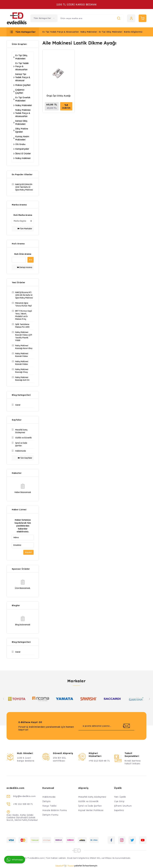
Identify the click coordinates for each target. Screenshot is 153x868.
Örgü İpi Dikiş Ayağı (59, 96)
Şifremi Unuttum (123, 806)
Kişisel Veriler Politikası (91, 810)
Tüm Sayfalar (25, 458)
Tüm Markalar (25, 229)
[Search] (91, 18)
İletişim (47, 801)
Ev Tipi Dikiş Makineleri (111, 32)
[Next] (149, 699)
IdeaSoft (60, 866)
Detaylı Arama (25, 267)
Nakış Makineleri (89, 32)
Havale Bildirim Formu (55, 810)
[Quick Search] (19, 260)
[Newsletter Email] (106, 726)
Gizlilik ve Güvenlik (88, 801)
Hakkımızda (49, 797)
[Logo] (17, 18)
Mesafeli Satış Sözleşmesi (92, 797)
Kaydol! (28, 552)
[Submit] (126, 726)
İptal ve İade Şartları (90, 806)
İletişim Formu (50, 815)
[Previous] (4, 699)
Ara (31, 260)
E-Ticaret (70, 866)
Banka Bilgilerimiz (133, 32)
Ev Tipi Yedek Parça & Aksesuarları (61, 32)
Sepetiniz (119, 810)
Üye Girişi (119, 801)
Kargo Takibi (49, 806)
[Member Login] (131, 18)
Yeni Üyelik (120, 797)
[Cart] (143, 18)
